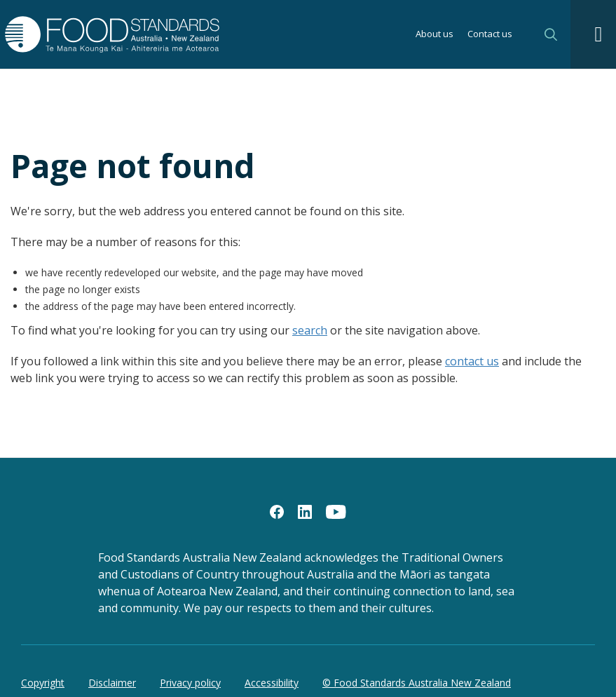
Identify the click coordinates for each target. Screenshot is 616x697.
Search (551, 34)
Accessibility (272, 683)
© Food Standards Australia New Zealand (417, 683)
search (310, 330)
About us (434, 35)
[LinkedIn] (305, 511)
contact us (472, 361)
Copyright (43, 683)
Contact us (490, 35)
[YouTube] (336, 511)
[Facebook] (277, 511)
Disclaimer (112, 683)
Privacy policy (190, 683)
